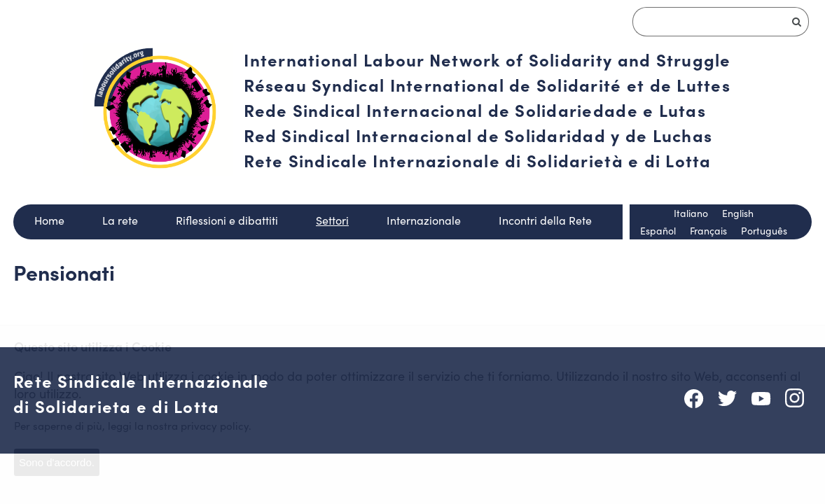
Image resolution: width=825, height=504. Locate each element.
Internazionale (424, 220)
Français (708, 231)
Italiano (691, 213)
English (738, 213)
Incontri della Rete (545, 220)
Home (49, 220)
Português (764, 231)
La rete (120, 220)
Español (658, 231)
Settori (332, 220)
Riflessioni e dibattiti (227, 220)
